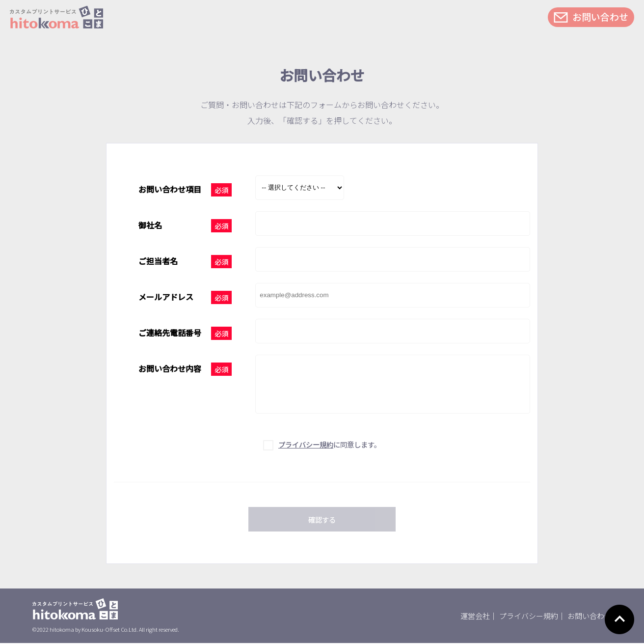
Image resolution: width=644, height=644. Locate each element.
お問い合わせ (600, 16)
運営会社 (475, 617)
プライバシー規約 (529, 617)
